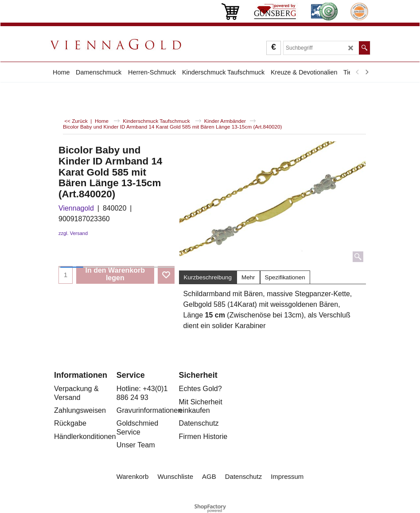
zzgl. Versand (73, 233)
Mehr (248, 277)
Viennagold (76, 208)
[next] (366, 72)
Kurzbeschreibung (208, 277)
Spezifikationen (285, 277)
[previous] (358, 72)
